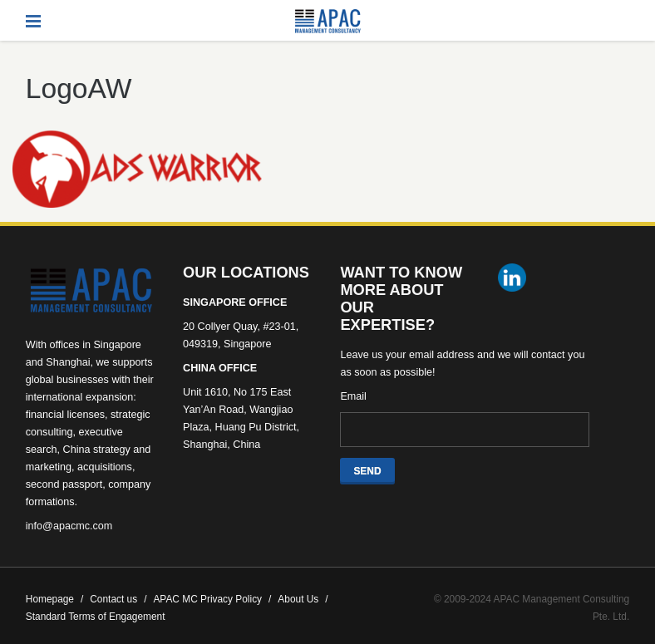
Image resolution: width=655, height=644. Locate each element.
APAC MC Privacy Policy (212, 599)
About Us (303, 599)
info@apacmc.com (69, 526)
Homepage (54, 599)
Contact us (118, 599)
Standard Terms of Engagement (96, 617)
